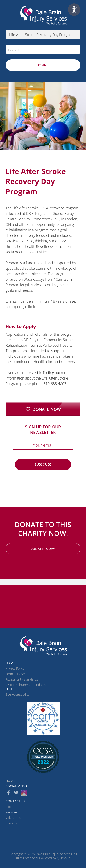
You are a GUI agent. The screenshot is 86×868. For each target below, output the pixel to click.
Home (10, 781)
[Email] (43, 445)
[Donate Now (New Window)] (43, 409)
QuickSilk (63, 858)
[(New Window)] (43, 757)
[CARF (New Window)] (43, 718)
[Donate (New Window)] (43, 65)
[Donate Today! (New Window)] (43, 549)
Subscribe (43, 464)
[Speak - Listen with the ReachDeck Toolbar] (74, 10)
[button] (76, 49)
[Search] (43, 49)
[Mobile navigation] (43, 35)
